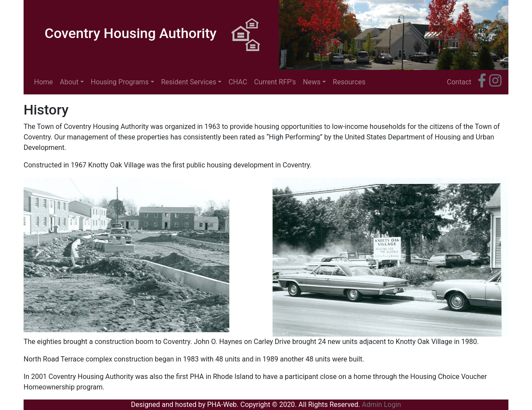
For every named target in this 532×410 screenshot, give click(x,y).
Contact (459, 82)
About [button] (69, 82)
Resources (349, 82)
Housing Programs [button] (120, 82)
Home (45, 81)
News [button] (312, 82)
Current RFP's (275, 82)
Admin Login (381, 405)
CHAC (238, 82)
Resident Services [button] (189, 82)
